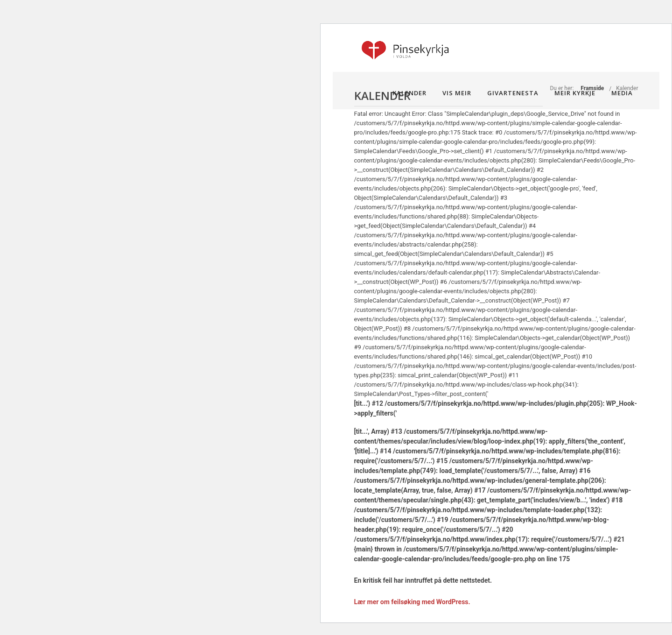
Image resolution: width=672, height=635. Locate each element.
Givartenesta (513, 93)
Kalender (409, 93)
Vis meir (457, 93)
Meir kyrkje (575, 93)
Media (622, 93)
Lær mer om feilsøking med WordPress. (412, 602)
